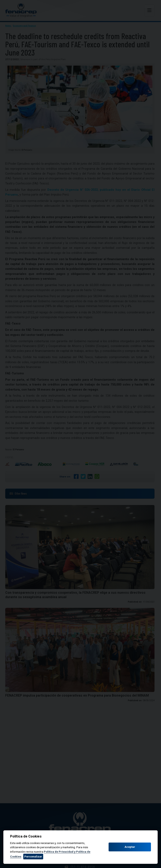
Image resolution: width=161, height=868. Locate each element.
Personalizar (33, 856)
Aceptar (130, 847)
